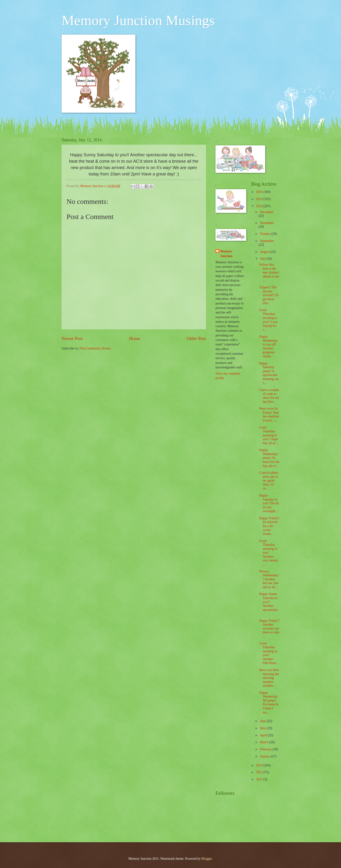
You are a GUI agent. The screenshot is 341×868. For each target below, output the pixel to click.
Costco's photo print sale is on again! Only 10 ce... (269, 481)
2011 (260, 779)
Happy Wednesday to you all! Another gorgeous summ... (268, 346)
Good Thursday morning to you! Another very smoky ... (269, 553)
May (263, 728)
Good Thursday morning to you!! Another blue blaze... (269, 653)
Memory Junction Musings (138, 20)
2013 (260, 765)
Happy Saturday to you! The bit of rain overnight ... (269, 503)
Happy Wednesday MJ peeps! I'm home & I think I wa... (269, 702)
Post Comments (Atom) (95, 348)
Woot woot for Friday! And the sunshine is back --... (269, 414)
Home (135, 338)
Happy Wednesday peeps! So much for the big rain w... (269, 458)
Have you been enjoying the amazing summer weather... (269, 678)
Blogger (207, 859)
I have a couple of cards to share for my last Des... (269, 396)
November (267, 223)
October (266, 234)
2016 (260, 192)
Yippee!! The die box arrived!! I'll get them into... (269, 295)
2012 (260, 772)
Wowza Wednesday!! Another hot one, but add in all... (269, 579)
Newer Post (72, 338)
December (267, 212)
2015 (260, 199)
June (263, 721)
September (267, 241)
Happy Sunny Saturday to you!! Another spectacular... (269, 604)
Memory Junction (226, 254)
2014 (260, 206)
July (263, 259)
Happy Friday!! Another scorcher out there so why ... (269, 629)
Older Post (196, 338)
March (265, 742)
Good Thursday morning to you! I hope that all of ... (269, 435)
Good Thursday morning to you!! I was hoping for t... (268, 320)
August (265, 252)
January (265, 756)
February (266, 749)
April (264, 735)
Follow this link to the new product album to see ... (269, 272)
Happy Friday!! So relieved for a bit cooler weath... (269, 526)
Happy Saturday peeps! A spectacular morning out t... (269, 373)
